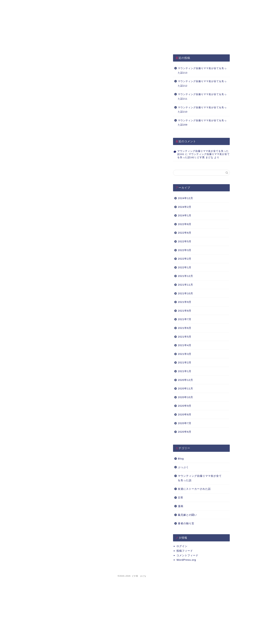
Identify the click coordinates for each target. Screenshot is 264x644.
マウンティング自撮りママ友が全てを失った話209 (202, 123)
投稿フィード (185, 551)
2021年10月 (185, 293)
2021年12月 (185, 276)
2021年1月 (185, 371)
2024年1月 (185, 215)
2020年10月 (185, 397)
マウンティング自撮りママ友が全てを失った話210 (202, 110)
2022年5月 (185, 241)
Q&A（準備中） (179, 4)
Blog (181, 459)
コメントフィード (187, 555)
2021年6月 (185, 328)
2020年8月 (185, 414)
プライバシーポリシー (96, 4)
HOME (55, 4)
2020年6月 (185, 432)
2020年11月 (185, 388)
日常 (181, 498)
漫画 (181, 506)
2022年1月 (185, 267)
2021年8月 (185, 311)
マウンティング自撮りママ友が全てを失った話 (200, 478)
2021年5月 (185, 337)
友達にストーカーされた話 (194, 489)
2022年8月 (185, 224)
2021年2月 (185, 362)
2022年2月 (185, 259)
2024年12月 (185, 198)
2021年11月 (185, 285)
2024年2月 (185, 207)
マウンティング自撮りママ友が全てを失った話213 (202, 71)
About (138, 4)
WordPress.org (186, 560)
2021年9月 (185, 302)
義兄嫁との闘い (187, 515)
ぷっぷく (183, 467)
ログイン (182, 546)
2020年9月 (185, 406)
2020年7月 (185, 423)
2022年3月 (185, 250)
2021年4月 (185, 345)
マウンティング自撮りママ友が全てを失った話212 (202, 84)
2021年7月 (185, 319)
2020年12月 (185, 380)
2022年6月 (185, 233)
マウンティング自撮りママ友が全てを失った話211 (202, 97)
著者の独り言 (186, 523)
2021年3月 (185, 354)
